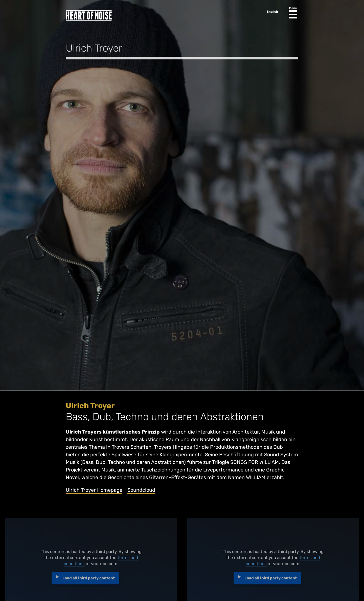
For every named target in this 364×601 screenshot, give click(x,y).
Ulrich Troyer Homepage (94, 490)
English (272, 12)
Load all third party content (89, 580)
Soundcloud (141, 490)
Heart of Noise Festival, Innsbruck (89, 16)
